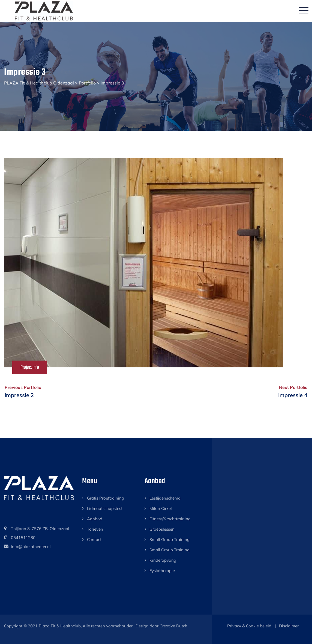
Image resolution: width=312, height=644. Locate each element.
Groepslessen (162, 529)
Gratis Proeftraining (106, 498)
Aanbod (95, 519)
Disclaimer (289, 626)
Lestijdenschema (165, 498)
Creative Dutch (173, 626)
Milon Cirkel (161, 508)
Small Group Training (169, 539)
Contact (94, 539)
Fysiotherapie (162, 571)
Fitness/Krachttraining (170, 519)
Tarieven (95, 529)
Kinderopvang (163, 560)
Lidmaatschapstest (105, 508)
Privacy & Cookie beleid (249, 626)
